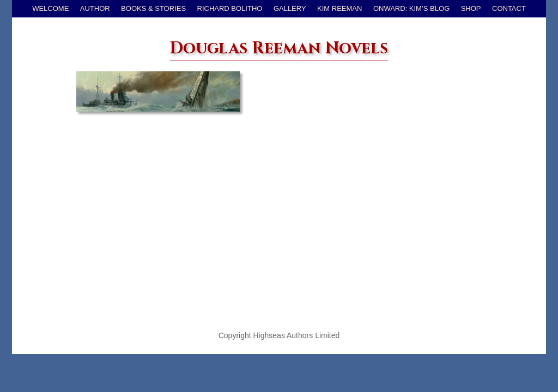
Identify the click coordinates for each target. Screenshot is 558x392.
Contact (509, 8)
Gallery (290, 8)
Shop (471, 8)
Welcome (50, 8)
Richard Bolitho (230, 8)
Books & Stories (153, 8)
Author (95, 8)
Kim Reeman (339, 8)
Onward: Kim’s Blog (411, 8)
